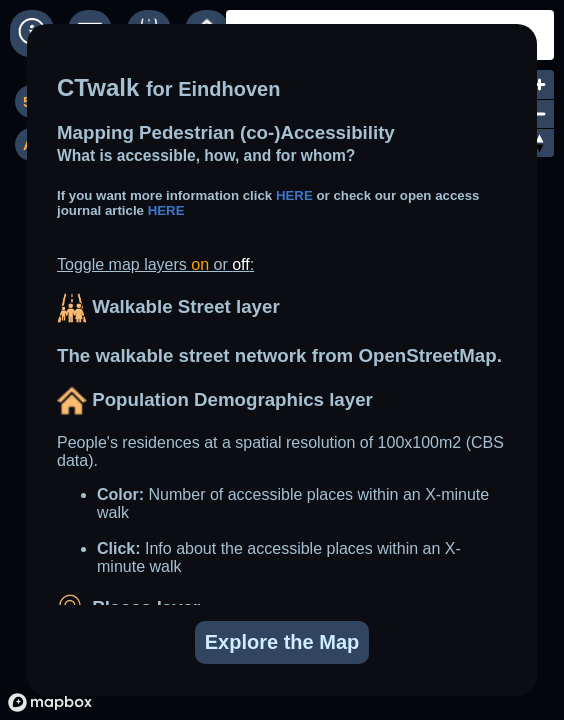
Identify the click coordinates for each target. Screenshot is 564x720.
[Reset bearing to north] (539, 142)
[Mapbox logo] (50, 702)
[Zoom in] (539, 84)
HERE (296, 195)
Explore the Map (282, 642)
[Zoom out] (539, 113)
